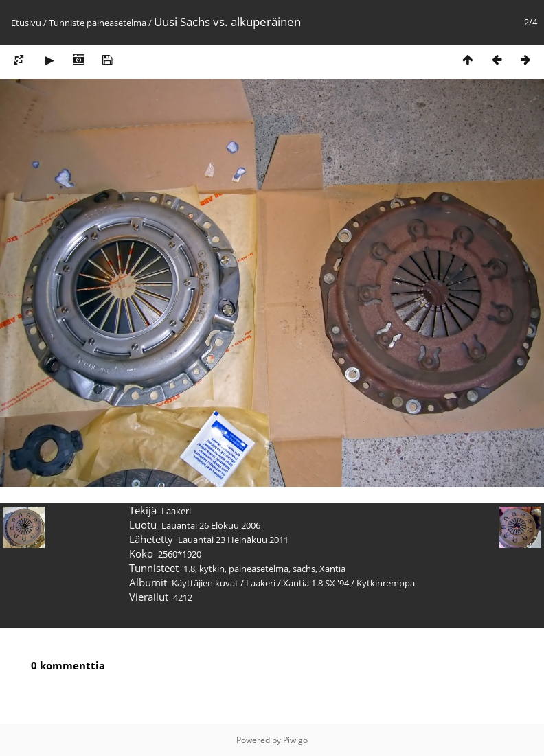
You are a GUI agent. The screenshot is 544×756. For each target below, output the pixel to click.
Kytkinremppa (386, 583)
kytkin (212, 569)
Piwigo (295, 740)
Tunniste (67, 23)
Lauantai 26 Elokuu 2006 (211, 525)
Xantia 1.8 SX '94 (316, 583)
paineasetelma (116, 23)
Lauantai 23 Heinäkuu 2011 (233, 540)
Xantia (332, 569)
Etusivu (26, 23)
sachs (304, 569)
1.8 (189, 569)
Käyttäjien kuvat (205, 583)
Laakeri (261, 583)
